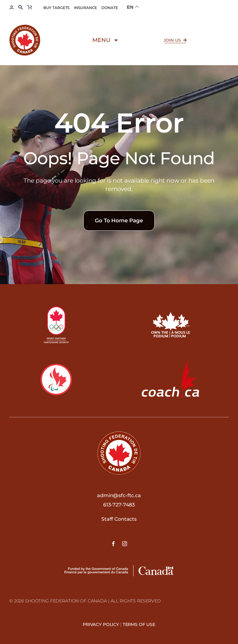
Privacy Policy (101, 624)
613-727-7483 (119, 505)
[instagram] (125, 544)
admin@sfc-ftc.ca (119, 495)
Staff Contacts (119, 519)
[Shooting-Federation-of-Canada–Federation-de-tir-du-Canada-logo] (25, 29)
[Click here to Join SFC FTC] (175, 43)
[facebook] (113, 544)
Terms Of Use (139, 624)
